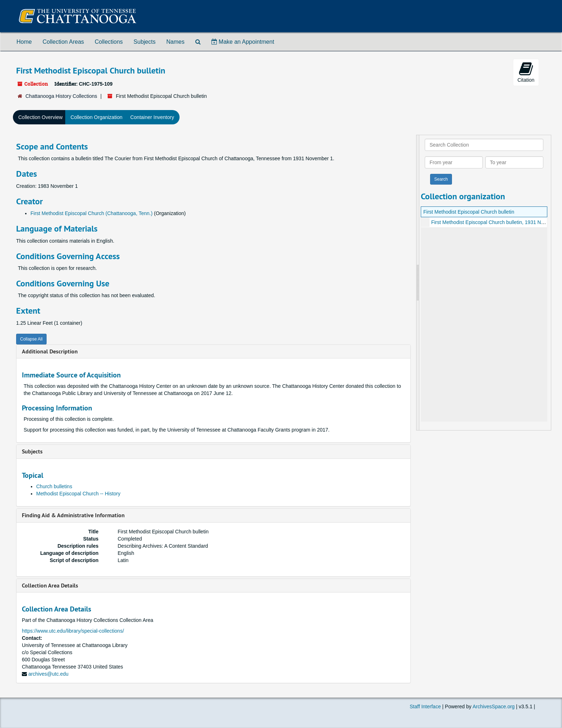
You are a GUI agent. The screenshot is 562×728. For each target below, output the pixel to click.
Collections (109, 42)
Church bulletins (54, 486)
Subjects (145, 42)
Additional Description (50, 351)
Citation (526, 72)
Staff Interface (425, 706)
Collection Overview (41, 117)
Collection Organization (97, 117)
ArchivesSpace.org (494, 706)
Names (175, 42)
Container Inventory (152, 117)
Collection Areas (63, 42)
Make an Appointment (243, 42)
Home (24, 42)
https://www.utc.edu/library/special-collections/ (73, 631)
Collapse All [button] (31, 339)
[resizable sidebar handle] (418, 283)
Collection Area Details (50, 586)
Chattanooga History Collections (61, 96)
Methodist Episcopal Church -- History (78, 494)
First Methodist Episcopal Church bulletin (469, 212)
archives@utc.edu (48, 674)
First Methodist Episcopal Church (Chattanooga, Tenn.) (92, 213)
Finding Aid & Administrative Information (73, 515)
